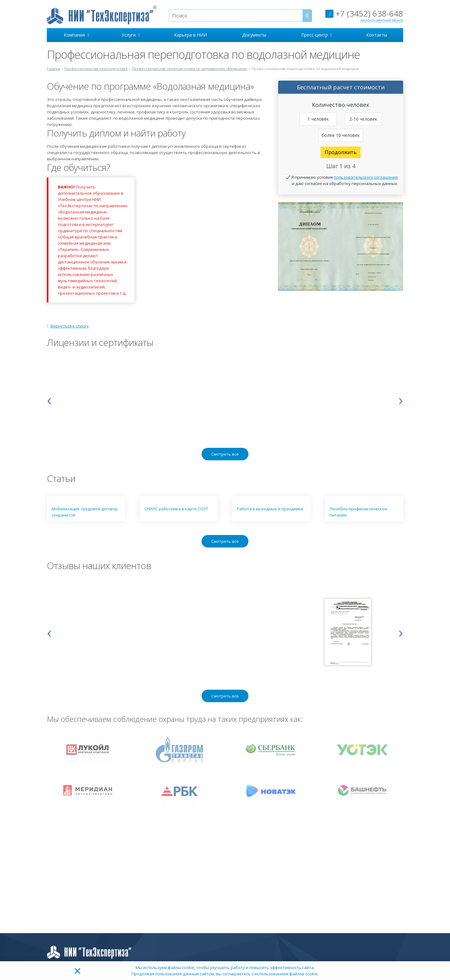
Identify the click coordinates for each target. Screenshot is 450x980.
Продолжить (341, 152)
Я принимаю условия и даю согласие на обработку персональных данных (345, 180)
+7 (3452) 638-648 (364, 13)
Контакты (377, 35)
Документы (254, 35)
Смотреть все (225, 454)
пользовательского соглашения (366, 177)
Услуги (131, 35)
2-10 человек (363, 119)
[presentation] (49, 399)
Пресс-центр (317, 35)
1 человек (318, 119)
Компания (76, 35)
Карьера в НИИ (190, 35)
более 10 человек (341, 135)
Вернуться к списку (68, 326)
